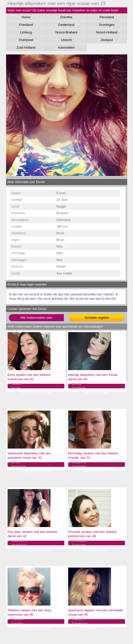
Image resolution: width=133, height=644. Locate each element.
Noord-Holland (107, 32)
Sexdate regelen (97, 318)
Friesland (26, 25)
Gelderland (66, 25)
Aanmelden (66, 47)
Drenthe (66, 17)
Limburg (26, 32)
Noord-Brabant (66, 32)
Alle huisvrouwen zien (36, 318)
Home (26, 17)
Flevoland (107, 17)
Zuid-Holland (26, 47)
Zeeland (107, 40)
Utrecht (66, 40)
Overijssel (26, 40)
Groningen (107, 25)
